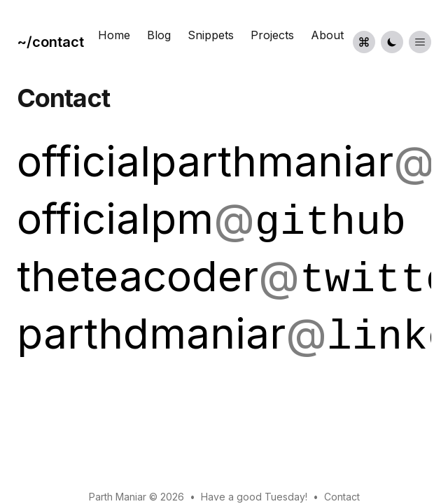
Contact (342, 497)
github (330, 223)
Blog (159, 35)
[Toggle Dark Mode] (392, 42)
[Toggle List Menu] (420, 42)
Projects (272, 35)
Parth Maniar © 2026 (136, 497)
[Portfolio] (53, 42)
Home (114, 35)
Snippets (211, 35)
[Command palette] (364, 42)
